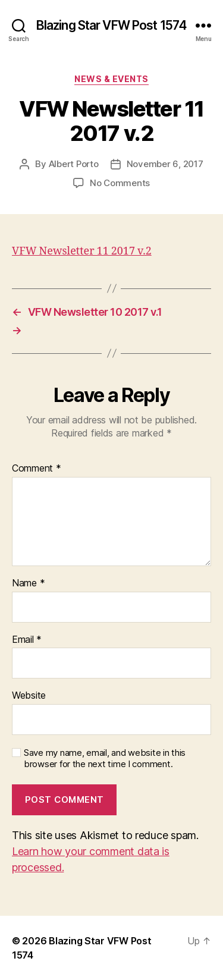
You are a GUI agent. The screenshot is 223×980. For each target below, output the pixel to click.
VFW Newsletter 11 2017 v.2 (82, 251)
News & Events (111, 79)
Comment (37, 469)
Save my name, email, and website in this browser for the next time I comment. (105, 758)
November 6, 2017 (165, 164)
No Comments (120, 183)
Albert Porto (74, 164)
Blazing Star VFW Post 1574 (111, 25)
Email (27, 640)
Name (28, 583)
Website (29, 696)
